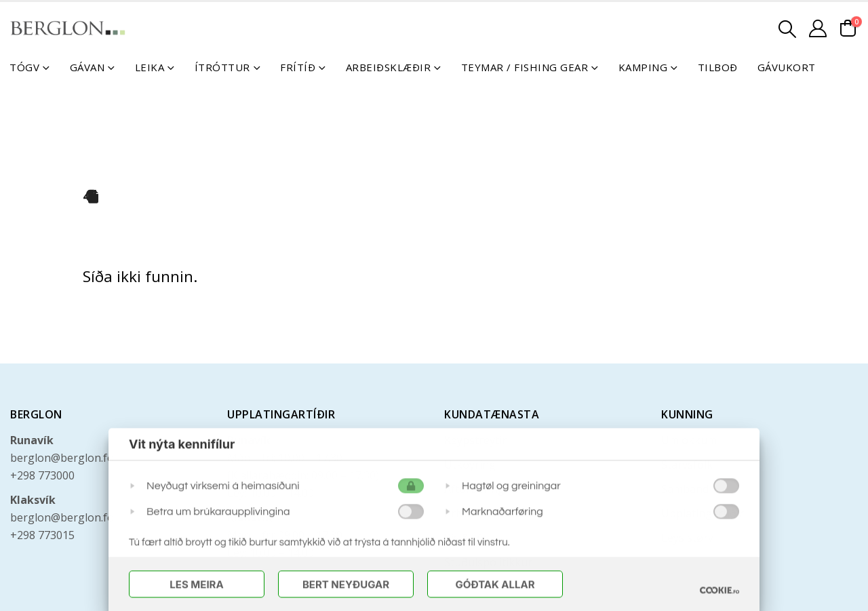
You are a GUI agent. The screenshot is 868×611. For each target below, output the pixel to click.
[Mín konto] (818, 28)
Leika (150, 67)
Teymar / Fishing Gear (525, 67)
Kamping (643, 67)
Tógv (24, 67)
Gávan (87, 67)
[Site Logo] (68, 28)
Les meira (196, 586)
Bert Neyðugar (346, 586)
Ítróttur (222, 67)
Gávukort (787, 67)
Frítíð (298, 67)
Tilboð (718, 67)
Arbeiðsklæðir (389, 67)
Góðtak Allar (495, 586)
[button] (788, 29)
